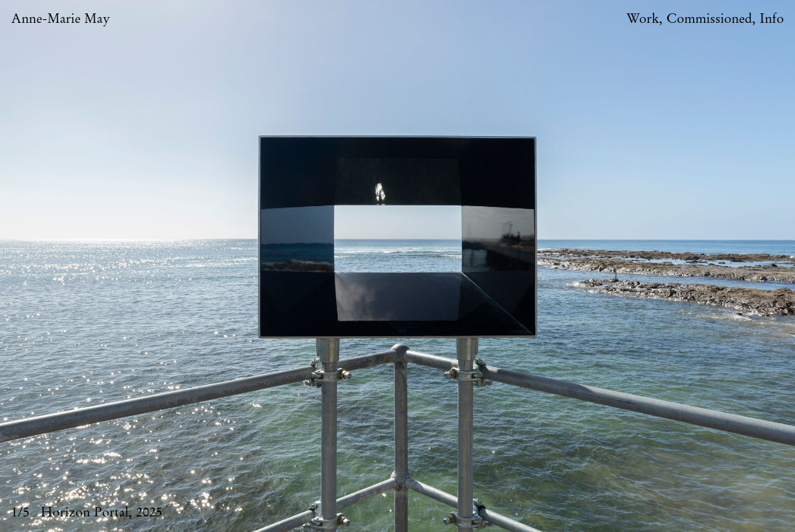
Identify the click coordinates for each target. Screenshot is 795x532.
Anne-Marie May (61, 19)
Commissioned (709, 19)
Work (643, 19)
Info (772, 19)
